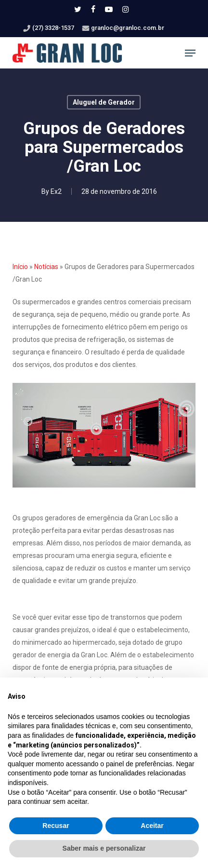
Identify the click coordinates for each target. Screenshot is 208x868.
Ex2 (56, 191)
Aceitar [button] (152, 826)
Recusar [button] (56, 826)
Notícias (46, 267)
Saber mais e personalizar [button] (104, 848)
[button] (190, 53)
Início (20, 267)
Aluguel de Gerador (104, 102)
